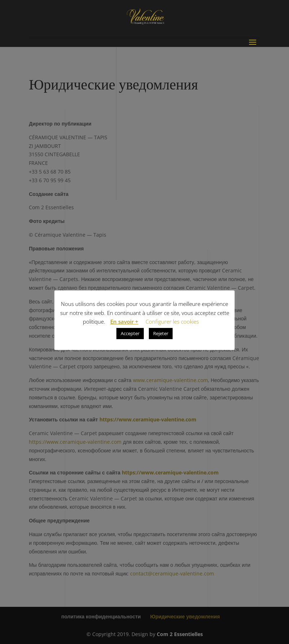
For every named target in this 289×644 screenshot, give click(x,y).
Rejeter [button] (161, 333)
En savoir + (124, 321)
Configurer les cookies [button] (172, 321)
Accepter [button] (130, 333)
